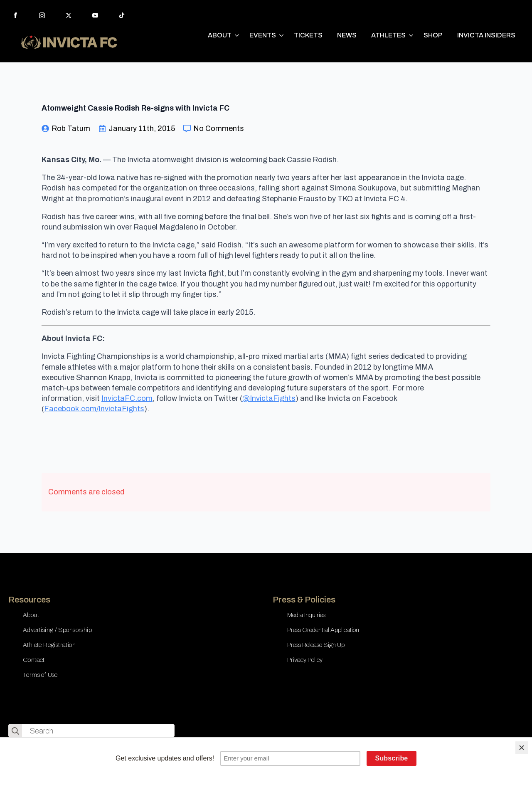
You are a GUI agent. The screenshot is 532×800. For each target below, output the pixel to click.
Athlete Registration (49, 645)
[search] (15, 731)
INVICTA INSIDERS (486, 35)
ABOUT (220, 35)
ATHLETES (388, 35)
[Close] (522, 748)
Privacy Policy (305, 660)
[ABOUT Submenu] (237, 35)
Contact (34, 660)
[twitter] (69, 15)
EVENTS (263, 35)
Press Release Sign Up (316, 645)
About (31, 615)
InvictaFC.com (127, 398)
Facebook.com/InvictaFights (94, 409)
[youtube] (95, 15)
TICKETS (308, 35)
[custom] (122, 15)
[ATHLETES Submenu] (411, 35)
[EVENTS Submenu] (282, 35)
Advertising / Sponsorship (57, 630)
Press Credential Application (323, 630)
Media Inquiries (306, 615)
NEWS (347, 35)
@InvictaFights (269, 398)
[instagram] (42, 15)
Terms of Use (40, 675)
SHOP (433, 35)
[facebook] (15, 15)
